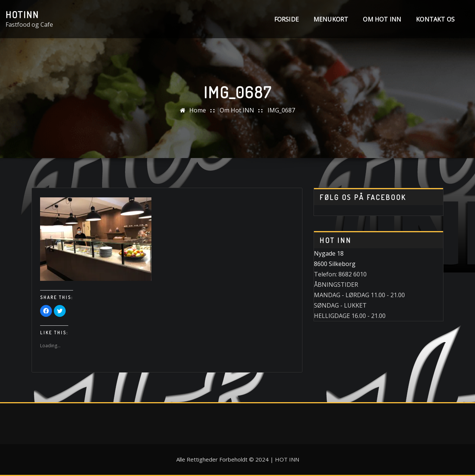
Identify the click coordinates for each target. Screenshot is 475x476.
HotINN (22, 14)
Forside (286, 19)
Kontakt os (435, 19)
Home (198, 110)
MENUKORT (331, 19)
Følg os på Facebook (363, 197)
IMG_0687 (281, 110)
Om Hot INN (382, 19)
